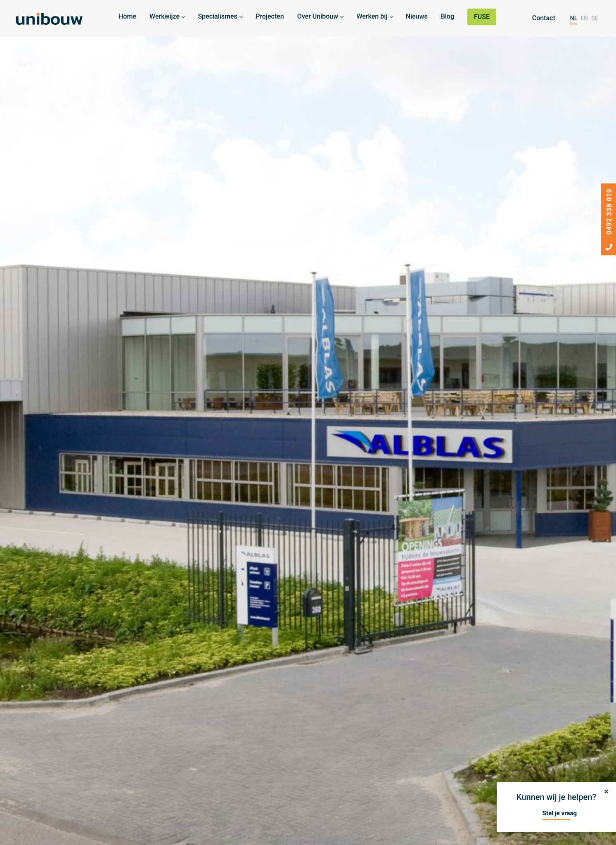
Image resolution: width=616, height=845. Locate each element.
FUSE (482, 17)
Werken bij (372, 16)
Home (127, 16)
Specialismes (217, 16)
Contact (544, 18)
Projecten (270, 16)
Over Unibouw (318, 16)
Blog (448, 16)
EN (584, 18)
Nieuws (417, 16)
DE (595, 18)
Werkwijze (165, 16)
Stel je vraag (560, 813)
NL (574, 18)
